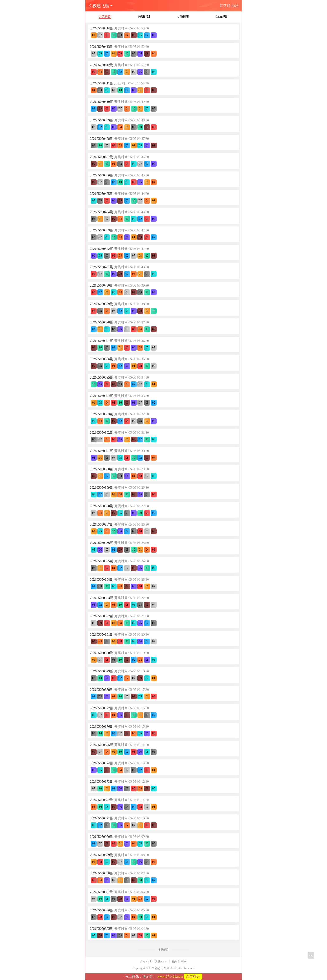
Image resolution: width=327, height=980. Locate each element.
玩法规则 (222, 17)
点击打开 (193, 977)
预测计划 (144, 17)
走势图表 (183, 17)
